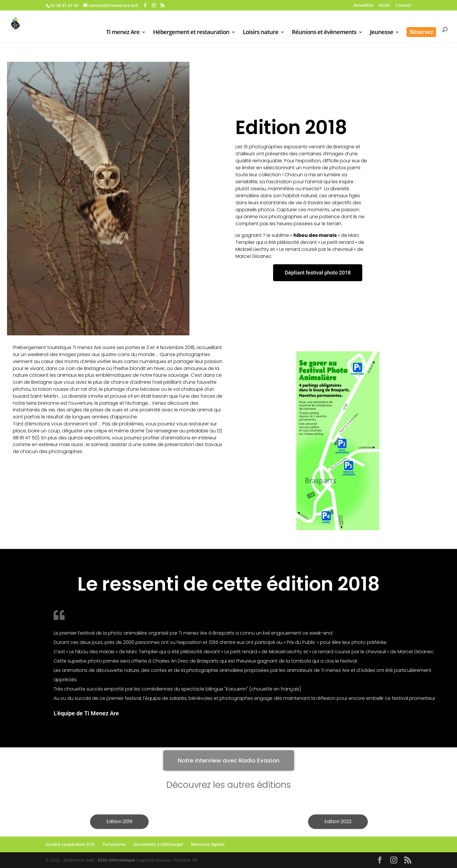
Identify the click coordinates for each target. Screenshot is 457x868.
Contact (403, 6)
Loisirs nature (261, 33)
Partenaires (114, 844)
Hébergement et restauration (191, 33)
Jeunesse (382, 33)
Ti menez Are (123, 33)
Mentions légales (208, 844)
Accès (384, 6)
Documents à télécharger (158, 844)
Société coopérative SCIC (70, 844)
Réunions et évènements (324, 33)
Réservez (421, 32)
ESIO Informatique (117, 860)
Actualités (363, 6)
